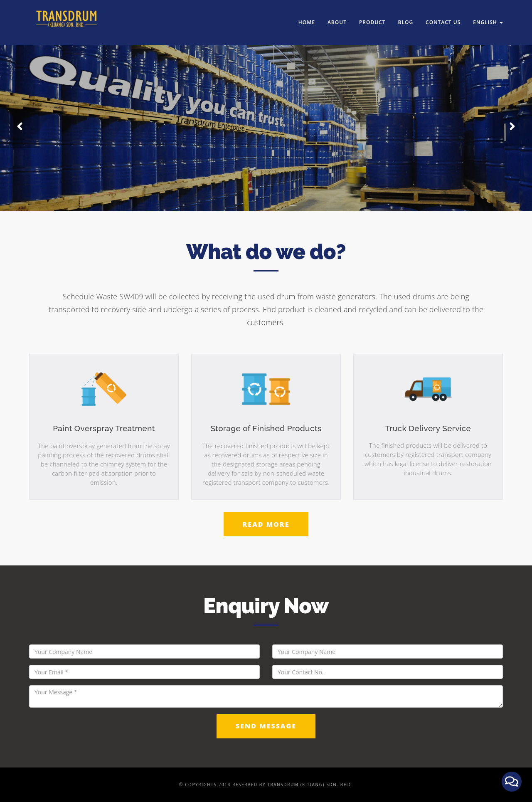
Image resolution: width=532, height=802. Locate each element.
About (337, 16)
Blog (406, 16)
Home (307, 16)
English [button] (488, 16)
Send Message (266, 726)
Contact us (443, 16)
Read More (266, 524)
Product (372, 16)
